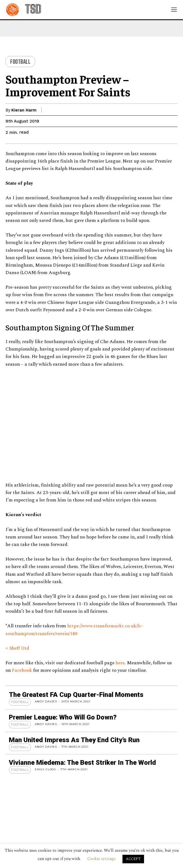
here (120, 663)
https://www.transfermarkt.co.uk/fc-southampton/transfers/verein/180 (74, 630)
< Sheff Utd (17, 648)
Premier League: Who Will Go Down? (63, 717)
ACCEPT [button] (133, 859)
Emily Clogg (45, 769)
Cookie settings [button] (101, 859)
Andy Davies (46, 701)
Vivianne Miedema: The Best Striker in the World (82, 763)
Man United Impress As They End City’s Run (74, 740)
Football (20, 62)
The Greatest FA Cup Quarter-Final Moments (76, 695)
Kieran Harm (24, 110)
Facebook (23, 670)
